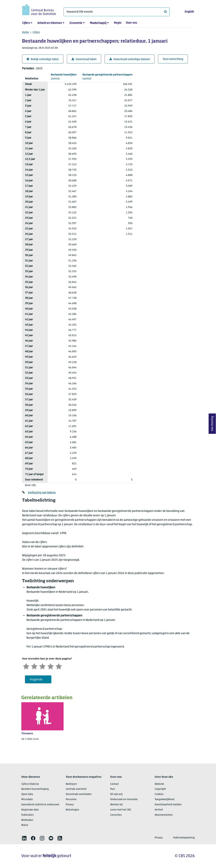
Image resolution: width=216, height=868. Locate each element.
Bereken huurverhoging (35, 789)
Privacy (70, 805)
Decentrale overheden (79, 794)
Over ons (131, 23)
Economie (76, 23)
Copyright (160, 789)
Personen (71, 799)
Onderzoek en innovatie (124, 799)
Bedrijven (71, 784)
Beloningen (72, 810)
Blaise (25, 825)
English (189, 12)
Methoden (27, 820)
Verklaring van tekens (42, 493)
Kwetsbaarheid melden (168, 805)
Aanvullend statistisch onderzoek (40, 805)
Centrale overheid (76, 789)
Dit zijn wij (116, 794)
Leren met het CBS (121, 810)
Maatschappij (98, 23)
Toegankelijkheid (165, 799)
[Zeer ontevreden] (26, 666)
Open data (27, 794)
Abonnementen (164, 815)
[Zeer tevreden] (59, 666)
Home (25, 32)
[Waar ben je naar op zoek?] (117, 12)
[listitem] (24, 838)
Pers (113, 789)
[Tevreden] (51, 666)
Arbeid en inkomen (50, 23)
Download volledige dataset (130, 59)
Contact (114, 784)
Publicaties (28, 815)
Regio (118, 23)
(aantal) (64, 76)
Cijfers (26, 23)
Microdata (27, 799)
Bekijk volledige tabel (43, 59)
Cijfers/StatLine (30, 784)
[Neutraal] (42, 666)
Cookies (159, 794)
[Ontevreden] (34, 666)
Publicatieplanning (184, 838)
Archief (159, 810)
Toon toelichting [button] (173, 59)
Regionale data (30, 810)
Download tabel (84, 59)
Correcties (116, 815)
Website (159, 784)
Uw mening (212, 424)
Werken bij (116, 805)
